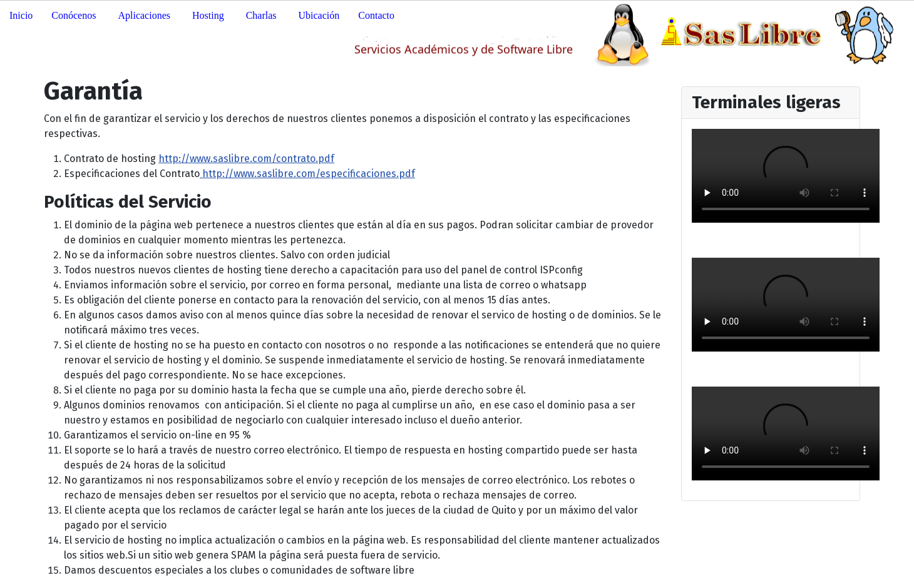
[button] (75, 15)
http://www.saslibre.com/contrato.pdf (246, 159)
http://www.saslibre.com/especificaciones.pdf (307, 174)
